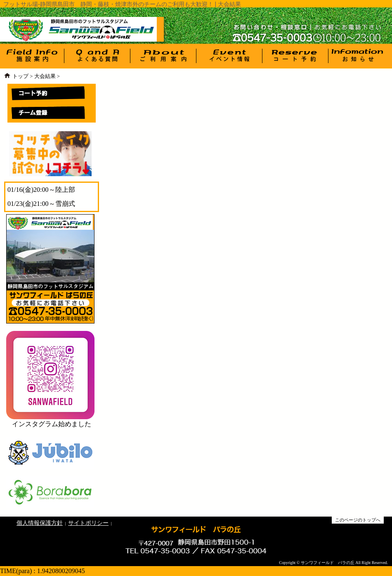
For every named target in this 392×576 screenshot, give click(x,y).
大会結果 (45, 76)
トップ (20, 76)
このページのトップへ (358, 520)
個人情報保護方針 (40, 523)
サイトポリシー (88, 523)
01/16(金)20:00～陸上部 (41, 190)
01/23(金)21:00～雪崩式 (41, 204)
